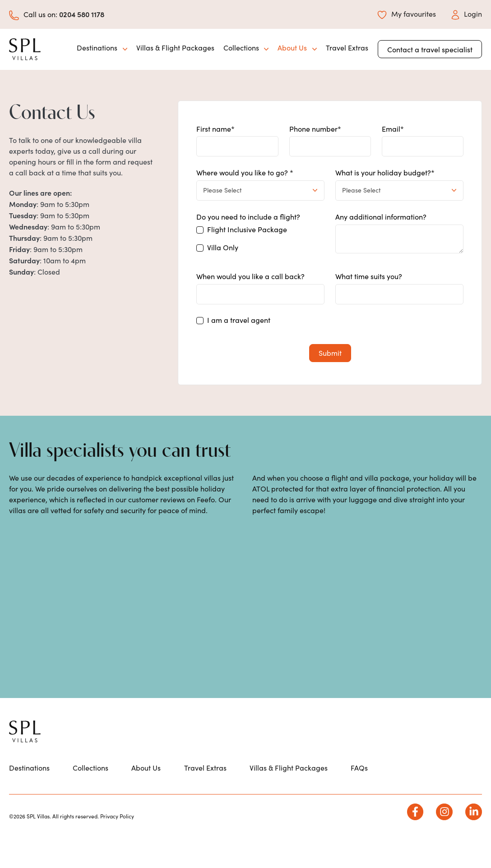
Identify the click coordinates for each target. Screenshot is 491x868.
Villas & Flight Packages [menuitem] (289, 793)
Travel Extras (347, 48)
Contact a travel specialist (430, 49)
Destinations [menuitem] (29, 793)
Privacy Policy (117, 842)
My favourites (407, 14)
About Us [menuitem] (146, 793)
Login (467, 14)
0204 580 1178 (82, 14)
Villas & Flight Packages (175, 48)
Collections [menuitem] (90, 793)
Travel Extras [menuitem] (205, 793)
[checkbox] (260, 241)
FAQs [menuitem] (359, 793)
